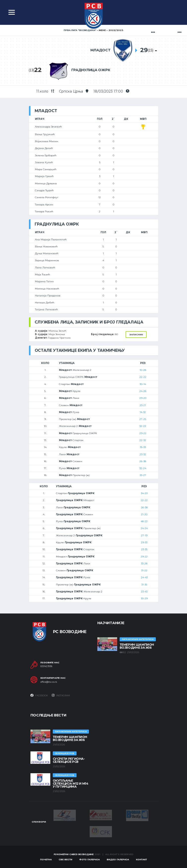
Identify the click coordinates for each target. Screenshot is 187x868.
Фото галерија (90, 859)
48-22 (144, 521)
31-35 (144, 585)
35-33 (143, 447)
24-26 (143, 391)
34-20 (144, 493)
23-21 (143, 405)
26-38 (143, 461)
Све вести (66, 859)
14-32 (143, 412)
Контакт (141, 859)
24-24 (144, 528)
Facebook (39, 695)
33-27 (143, 475)
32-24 (143, 468)
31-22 (144, 570)
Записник (136, 335)
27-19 (144, 535)
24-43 (144, 577)
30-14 (143, 384)
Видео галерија (118, 859)
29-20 (143, 398)
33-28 (144, 563)
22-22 (143, 377)
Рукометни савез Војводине (74, 854)
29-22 (143, 433)
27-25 (143, 419)
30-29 (144, 598)
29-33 (144, 542)
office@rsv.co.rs (49, 682)
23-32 (143, 454)
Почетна (46, 859)
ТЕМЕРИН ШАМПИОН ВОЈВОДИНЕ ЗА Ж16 (137, 646)
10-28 (143, 370)
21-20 (144, 514)
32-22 (143, 426)
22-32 (143, 440)
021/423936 (46, 666)
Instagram (61, 695)
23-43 (144, 592)
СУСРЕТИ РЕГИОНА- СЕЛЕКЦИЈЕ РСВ (69, 760)
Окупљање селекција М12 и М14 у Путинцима (71, 784)
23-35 (144, 549)
